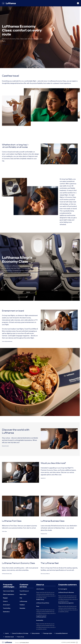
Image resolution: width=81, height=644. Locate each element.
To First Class (4, 531)
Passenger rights (47, 633)
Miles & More (23, 594)
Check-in (5, 601)
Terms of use (20, 637)
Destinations (6, 612)
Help (21, 598)
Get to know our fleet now (45, 574)
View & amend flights (8, 591)
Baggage (5, 598)
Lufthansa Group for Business (66, 592)
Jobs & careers (40, 589)
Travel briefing (7, 608)
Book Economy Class (6, 44)
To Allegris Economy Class (7, 278)
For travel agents (63, 589)
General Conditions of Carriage (19, 633)
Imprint (6, 633)
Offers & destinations (9, 594)
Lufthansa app (23, 601)
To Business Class (44, 534)
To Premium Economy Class (7, 574)
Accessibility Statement (61, 633)
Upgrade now (43, 478)
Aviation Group (40, 600)
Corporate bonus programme (66, 603)
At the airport (6, 605)
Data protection (35, 633)
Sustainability (40, 620)
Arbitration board (8, 637)
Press (38, 606)
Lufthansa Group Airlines (43, 603)
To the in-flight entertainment (7, 341)
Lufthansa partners (41, 617)
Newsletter (22, 608)
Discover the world (5, 446)
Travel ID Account (24, 591)
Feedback (22, 605)
